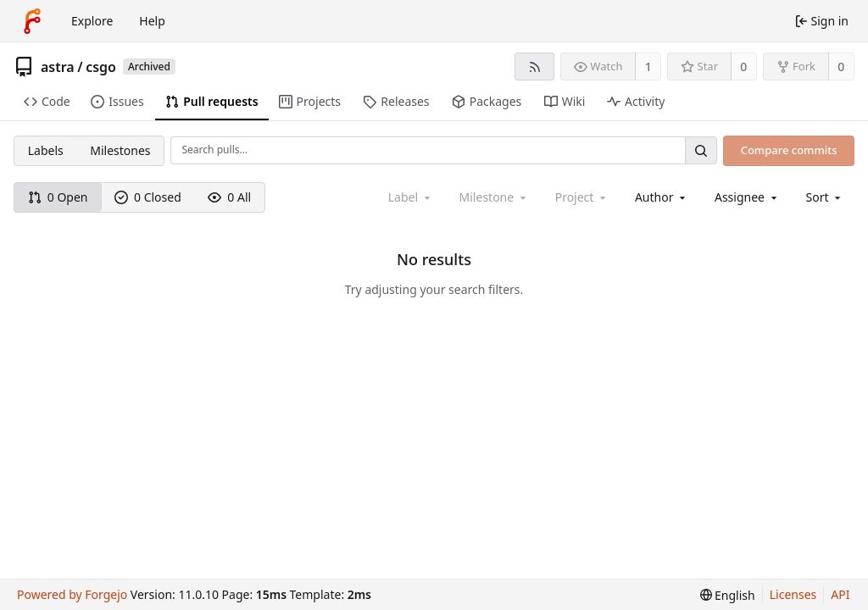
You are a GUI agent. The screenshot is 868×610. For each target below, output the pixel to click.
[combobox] (662, 197)
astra (58, 67)
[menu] (825, 197)
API (840, 594)
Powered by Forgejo (72, 594)
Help (152, 21)
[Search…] (701, 150)
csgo (101, 67)
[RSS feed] (534, 67)
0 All (229, 197)
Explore (92, 21)
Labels (46, 150)
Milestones (120, 150)
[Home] (32, 21)
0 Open (58, 197)
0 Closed (148, 197)
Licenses (793, 594)
